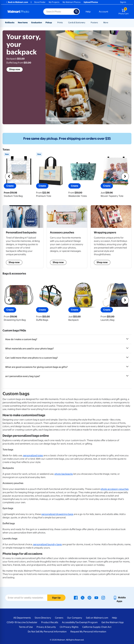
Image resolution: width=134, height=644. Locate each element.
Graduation (37, 23)
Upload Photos (91, 2)
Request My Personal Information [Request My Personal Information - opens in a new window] (88, 632)
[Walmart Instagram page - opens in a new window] (103, 598)
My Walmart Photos (72, 2)
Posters (94, 23)
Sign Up (56, 598)
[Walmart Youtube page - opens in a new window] (96, 598)
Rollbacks (10, 23)
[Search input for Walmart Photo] (58, 12)
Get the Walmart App (113, 622)
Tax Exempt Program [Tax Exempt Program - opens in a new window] (86, 622)
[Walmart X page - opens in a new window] (83, 598)
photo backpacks (64, 474)
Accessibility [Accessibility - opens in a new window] (69, 622)
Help (88, 12)
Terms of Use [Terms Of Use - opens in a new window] (26, 627)
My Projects (54, 2)
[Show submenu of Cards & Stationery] (87, 23)
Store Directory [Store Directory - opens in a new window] (43, 618)
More (106, 23)
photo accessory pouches (115, 489)
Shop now (15, 69)
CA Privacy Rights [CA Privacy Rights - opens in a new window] (69, 627)
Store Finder (40, 2)
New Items (23, 23)
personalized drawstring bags (57, 514)
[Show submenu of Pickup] (53, 23)
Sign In (123, 2)
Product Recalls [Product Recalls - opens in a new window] (50, 622)
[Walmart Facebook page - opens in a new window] (76, 598)
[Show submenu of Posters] (99, 23)
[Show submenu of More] (110, 23)
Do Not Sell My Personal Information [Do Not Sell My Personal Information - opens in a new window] (47, 632)
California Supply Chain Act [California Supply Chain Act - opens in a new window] (97, 627)
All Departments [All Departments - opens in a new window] (22, 618)
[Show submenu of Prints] (64, 23)
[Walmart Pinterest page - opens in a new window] (89, 598)
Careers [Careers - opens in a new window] (59, 618)
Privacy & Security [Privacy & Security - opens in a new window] (46, 627)
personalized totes (33, 455)
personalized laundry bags (47, 544)
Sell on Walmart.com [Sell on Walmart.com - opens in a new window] (97, 618)
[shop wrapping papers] (111, 237)
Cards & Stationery (77, 23)
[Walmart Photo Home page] (22, 12)
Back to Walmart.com (17, 2)
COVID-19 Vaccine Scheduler (22, 622)
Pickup (49, 23)
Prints (60, 23)
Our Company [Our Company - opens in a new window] (75, 618)
